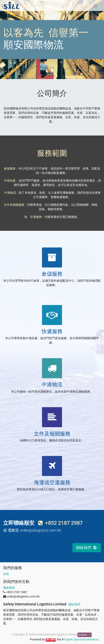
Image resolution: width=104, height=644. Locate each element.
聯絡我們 (9, 588)
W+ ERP (51, 640)
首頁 (6, 574)
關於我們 (74, 604)
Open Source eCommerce (82, 639)
